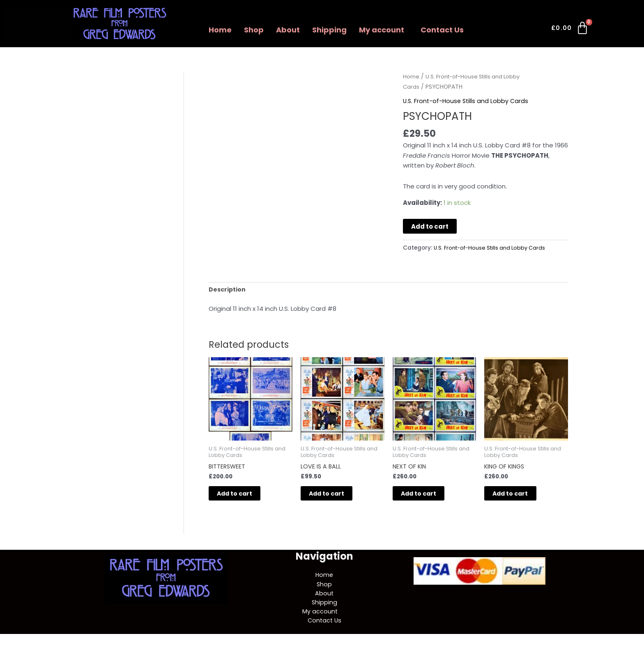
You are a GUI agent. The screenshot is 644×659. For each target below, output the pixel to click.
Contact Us (442, 30)
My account (382, 30)
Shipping (329, 30)
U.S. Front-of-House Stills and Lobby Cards (467, 101)
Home (220, 30)
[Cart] (570, 30)
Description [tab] (228, 290)
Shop (254, 30)
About (288, 30)
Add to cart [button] (244, 496)
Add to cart (430, 226)
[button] (384, 30)
